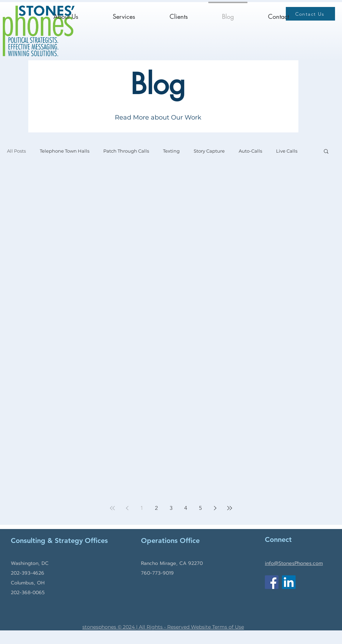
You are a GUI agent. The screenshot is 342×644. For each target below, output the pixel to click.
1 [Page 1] (142, 508)
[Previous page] (127, 508)
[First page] (112, 508)
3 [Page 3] (171, 508)
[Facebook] (272, 582)
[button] (326, 152)
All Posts (16, 151)
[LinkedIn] (289, 582)
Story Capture (209, 151)
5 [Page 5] (200, 508)
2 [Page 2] (156, 508)
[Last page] (230, 508)
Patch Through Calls (126, 151)
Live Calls (287, 151)
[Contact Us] (310, 14)
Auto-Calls (250, 151)
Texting (171, 151)
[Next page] (215, 508)
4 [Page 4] (186, 508)
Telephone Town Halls (65, 151)
